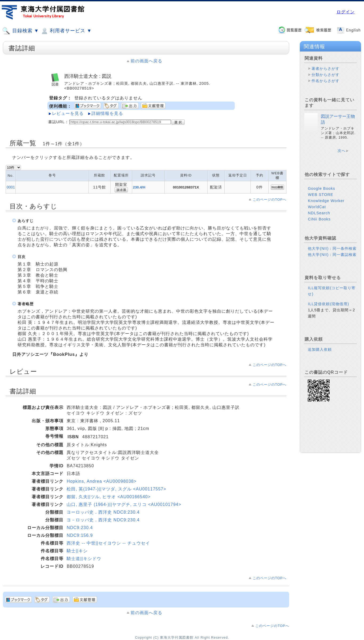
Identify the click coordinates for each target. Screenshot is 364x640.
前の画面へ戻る (146, 61)
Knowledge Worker (326, 201)
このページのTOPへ (270, 200)
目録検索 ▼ (21, 31)
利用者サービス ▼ (66, 31)
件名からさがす (325, 81)
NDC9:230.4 (80, 528)
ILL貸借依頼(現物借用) (328, 304)
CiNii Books (319, 219)
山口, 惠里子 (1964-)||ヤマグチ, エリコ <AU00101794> (124, 504)
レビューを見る (68, 113)
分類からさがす (325, 75)
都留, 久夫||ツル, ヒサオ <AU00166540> (109, 497)
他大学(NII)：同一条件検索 (332, 248)
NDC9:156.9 (80, 535)
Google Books (321, 188)
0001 (11, 187)
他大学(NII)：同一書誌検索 (332, 255)
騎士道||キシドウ (84, 559)
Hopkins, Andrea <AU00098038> (102, 481)
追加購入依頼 (320, 349)
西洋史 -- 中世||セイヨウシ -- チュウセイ (108, 543)
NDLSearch (319, 213)
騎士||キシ (77, 551)
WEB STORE (320, 195)
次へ (342, 151)
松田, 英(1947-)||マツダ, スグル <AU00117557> (116, 489)
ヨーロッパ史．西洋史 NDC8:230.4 (103, 512)
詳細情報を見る (107, 113)
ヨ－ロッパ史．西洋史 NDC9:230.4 (103, 520)
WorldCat (317, 207)
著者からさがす (325, 69)
